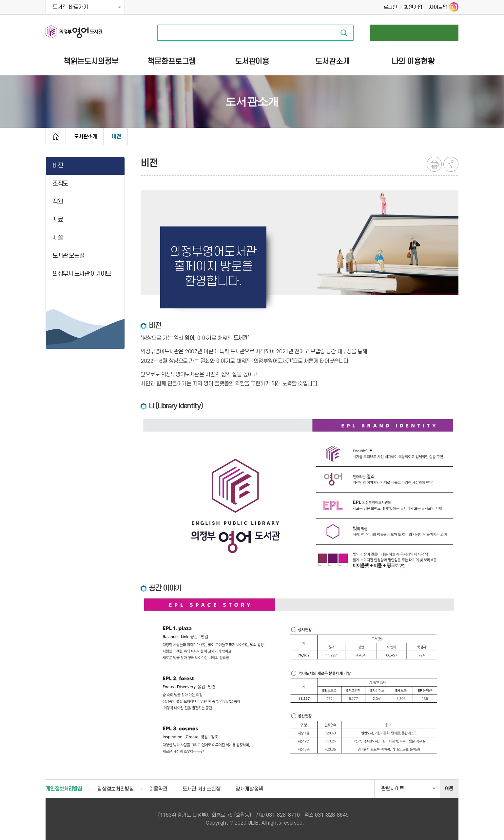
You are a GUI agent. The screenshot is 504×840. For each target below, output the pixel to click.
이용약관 (158, 789)
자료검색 (344, 33)
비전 (116, 137)
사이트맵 (438, 7)
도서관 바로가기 (70, 7)
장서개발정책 (249, 789)
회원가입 (413, 7)
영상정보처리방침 (116, 789)
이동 (449, 789)
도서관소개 (86, 137)
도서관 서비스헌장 (201, 789)
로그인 (391, 7)
